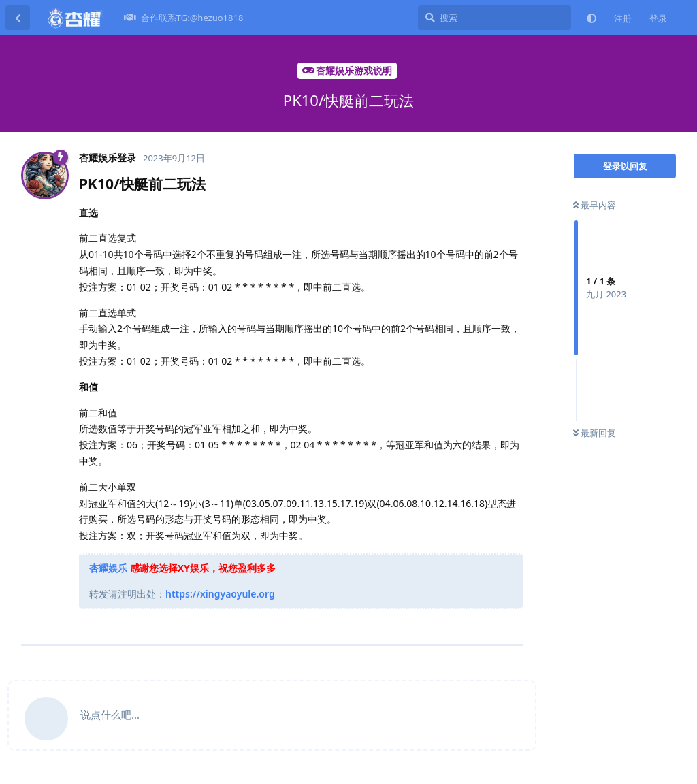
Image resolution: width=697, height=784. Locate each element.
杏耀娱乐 (108, 568)
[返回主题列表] (18, 18)
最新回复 (595, 433)
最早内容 (595, 205)
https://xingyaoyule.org (220, 594)
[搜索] (495, 18)
